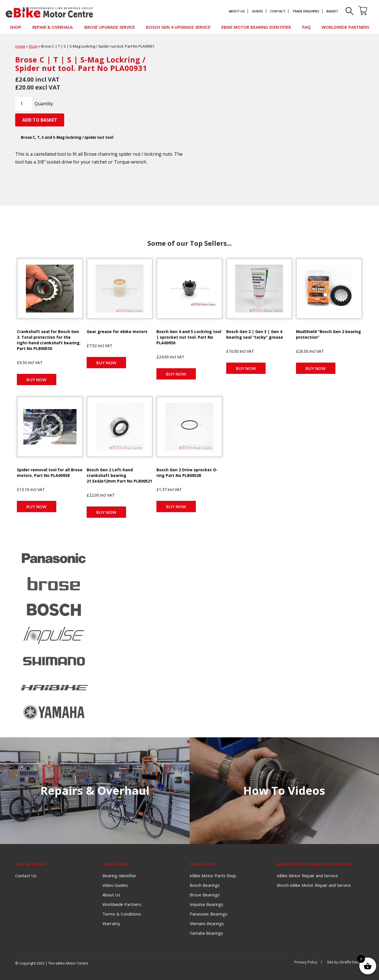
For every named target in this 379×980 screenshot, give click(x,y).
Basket (332, 11)
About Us (237, 11)
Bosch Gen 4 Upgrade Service (178, 27)
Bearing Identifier (119, 874)
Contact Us (26, 874)
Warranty (111, 922)
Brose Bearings (205, 894)
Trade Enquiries (306, 11)
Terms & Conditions (122, 913)
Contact (278, 11)
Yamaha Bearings (206, 932)
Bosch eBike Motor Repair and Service (314, 884)
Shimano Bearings (207, 922)
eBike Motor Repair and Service (307, 874)
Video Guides (115, 884)
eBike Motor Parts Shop (213, 874)
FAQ (306, 27)
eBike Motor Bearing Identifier (256, 27)
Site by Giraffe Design (346, 961)
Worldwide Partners (345, 27)
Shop (15, 27)
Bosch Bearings (205, 884)
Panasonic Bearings (208, 913)
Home (20, 46)
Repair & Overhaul (53, 27)
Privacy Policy (306, 961)
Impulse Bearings (207, 903)
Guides (257, 11)
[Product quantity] (24, 104)
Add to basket (40, 120)
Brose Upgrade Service (110, 27)
